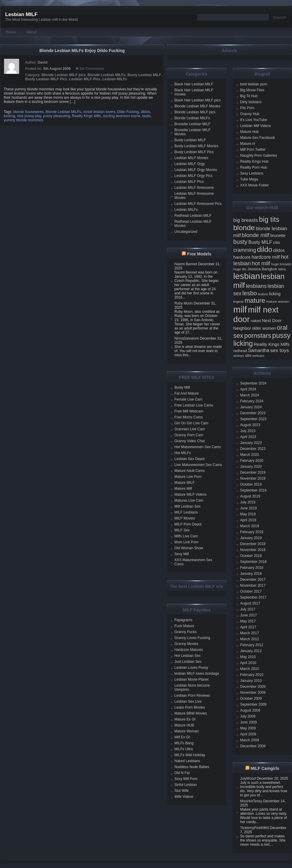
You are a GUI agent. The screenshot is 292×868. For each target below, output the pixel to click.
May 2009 (248, 728)
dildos (145, 112)
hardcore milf (266, 257)
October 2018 (251, 556)
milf (240, 309)
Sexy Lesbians (252, 173)
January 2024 (251, 407)
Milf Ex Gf (182, 737)
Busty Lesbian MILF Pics (46, 79)
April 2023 (248, 437)
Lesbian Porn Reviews (192, 696)
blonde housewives (29, 112)
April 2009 (248, 734)
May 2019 (248, 514)
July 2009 (248, 716)
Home (11, 32)
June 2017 (249, 615)
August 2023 (250, 425)
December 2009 (253, 687)
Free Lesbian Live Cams (194, 405)
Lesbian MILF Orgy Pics (194, 176)
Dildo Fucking (128, 112)
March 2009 (250, 740)
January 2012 (251, 651)
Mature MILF (185, 483)
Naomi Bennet (186, 264)
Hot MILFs (183, 453)
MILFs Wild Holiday (190, 755)
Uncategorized (186, 232)
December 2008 (253, 746)
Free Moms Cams (189, 417)
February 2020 (252, 461)
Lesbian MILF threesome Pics (198, 204)
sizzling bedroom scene (121, 116)
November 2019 (253, 478)
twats (147, 116)
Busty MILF (260, 242)
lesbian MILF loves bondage (197, 674)
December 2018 (253, 544)
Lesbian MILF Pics (85, 79)
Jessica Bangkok (262, 269)
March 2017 (250, 633)
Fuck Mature (185, 626)
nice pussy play (29, 116)
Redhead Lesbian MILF (193, 216)
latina (282, 269)
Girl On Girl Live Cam (191, 423)
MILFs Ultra (184, 749)
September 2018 (253, 562)
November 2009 (253, 693)
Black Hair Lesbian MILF (194, 84)
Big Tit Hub (249, 96)
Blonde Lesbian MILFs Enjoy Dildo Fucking (82, 51)
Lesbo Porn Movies (190, 707)
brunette (278, 236)
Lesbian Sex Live (188, 701)
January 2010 (251, 681)
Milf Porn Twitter (253, 150)
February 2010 (252, 675)
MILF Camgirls (265, 768)
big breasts (246, 220)
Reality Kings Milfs (87, 116)
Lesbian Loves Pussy (191, 668)
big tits (269, 219)
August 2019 (250, 496)
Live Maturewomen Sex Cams (198, 465)
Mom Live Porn (187, 542)
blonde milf (255, 235)
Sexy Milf (182, 554)
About (32, 32)
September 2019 (253, 490)
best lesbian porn (254, 84)
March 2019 (250, 526)
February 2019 (252, 532)
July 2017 (248, 609)
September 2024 (253, 383)
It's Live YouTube (254, 120)
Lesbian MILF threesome (194, 188)
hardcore (242, 257)
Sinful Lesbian (186, 785)
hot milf (261, 263)
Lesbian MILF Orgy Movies (196, 170)
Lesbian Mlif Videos (256, 126)
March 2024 (250, 395)
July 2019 (248, 502)
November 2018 (253, 550)
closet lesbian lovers (99, 112)
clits (277, 242)
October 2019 (251, 484)
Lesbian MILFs (115, 79)
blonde (244, 228)
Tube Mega (249, 179)
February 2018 (252, 568)
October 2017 (251, 591)
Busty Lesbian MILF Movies (196, 146)
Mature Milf (183, 489)
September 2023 (253, 419)
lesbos (263, 294)
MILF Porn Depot (188, 524)
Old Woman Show (189, 548)
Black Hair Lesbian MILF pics (198, 100)
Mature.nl (248, 144)
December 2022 (253, 449)
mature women (278, 301)
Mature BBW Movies (191, 713)
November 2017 (253, 586)
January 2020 (251, 467)
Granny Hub (250, 114)
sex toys (280, 350)
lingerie (238, 302)
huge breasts (281, 264)
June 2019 (249, 508)
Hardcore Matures (189, 650)
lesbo (250, 293)
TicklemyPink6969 (255, 828)
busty (241, 242)
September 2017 (253, 597)
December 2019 (253, 473)
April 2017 (248, 627)
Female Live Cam (189, 399)
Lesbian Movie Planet (192, 679)
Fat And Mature (187, 393)
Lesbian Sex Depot (190, 459)
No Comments (92, 69)
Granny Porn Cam (189, 435)
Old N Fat (182, 773)
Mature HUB (184, 725)
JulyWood (248, 778)
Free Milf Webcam (189, 411)
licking (275, 294)
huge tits (240, 269)
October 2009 (251, 699)
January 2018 (251, 574)
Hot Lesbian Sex (188, 656)
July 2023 (248, 431)
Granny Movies (187, 644)
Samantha (259, 350)
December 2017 (253, 580)
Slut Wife (182, 791)
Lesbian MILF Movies (191, 158)
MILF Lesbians (186, 512)
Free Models (199, 254)
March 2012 (250, 639)
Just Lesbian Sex (188, 662)
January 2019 (251, 538)
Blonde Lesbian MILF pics (64, 75)
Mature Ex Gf (185, 719)
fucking (10, 116)
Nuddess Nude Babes (192, 767)
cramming (245, 250)
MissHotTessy (251, 801)
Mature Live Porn (188, 477)
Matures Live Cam (189, 500)
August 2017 (250, 603)
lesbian (247, 276)
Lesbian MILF (22, 14)
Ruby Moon (184, 303)
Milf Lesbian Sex (188, 506)
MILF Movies (185, 518)
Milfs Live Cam (186, 536)
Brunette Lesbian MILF (193, 124)
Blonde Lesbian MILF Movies (198, 106)
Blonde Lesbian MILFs (107, 75)
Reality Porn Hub (254, 167)
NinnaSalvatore (187, 338)
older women (264, 328)
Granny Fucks (186, 632)
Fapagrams (184, 620)
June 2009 (249, 722)
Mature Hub (250, 132)
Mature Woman (187, 731)
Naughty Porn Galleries (259, 156)
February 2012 (252, 645)
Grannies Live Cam (190, 429)
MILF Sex (182, 530)
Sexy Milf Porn (186, 779)
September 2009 (253, 704)
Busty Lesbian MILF (144, 75)
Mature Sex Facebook (258, 138)
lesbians (256, 286)
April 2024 (248, 389)
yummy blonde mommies (24, 120)
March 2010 (250, 669)
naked (256, 321)
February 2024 (252, 401)
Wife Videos (184, 797)
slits (248, 356)
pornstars (258, 336)
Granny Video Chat (190, 441)
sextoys (239, 356)
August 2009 (250, 710)
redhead (240, 351)
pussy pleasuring (56, 116)
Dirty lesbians (251, 102)
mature (255, 300)
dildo (264, 249)
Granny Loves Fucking (192, 638)
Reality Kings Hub (254, 161)
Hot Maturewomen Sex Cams (198, 447)
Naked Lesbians (187, 761)
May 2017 (248, 621)
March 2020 (250, 455)
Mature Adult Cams (190, 471)
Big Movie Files (252, 90)
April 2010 (248, 663)
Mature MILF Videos (191, 495)
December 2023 (253, 413)
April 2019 (248, 520)
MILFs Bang (184, 743)
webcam (258, 356)
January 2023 (251, 443)
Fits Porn (247, 108)
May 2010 (248, 657)
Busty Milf (182, 387)
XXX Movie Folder (255, 185)
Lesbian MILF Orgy (190, 164)
